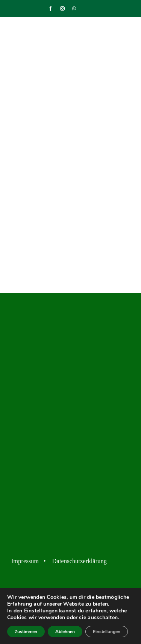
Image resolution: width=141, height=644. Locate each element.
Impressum (25, 561)
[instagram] (62, 9)
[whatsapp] (74, 9)
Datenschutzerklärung (80, 561)
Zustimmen (26, 632)
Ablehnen (65, 632)
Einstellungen (41, 611)
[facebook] (50, 9)
